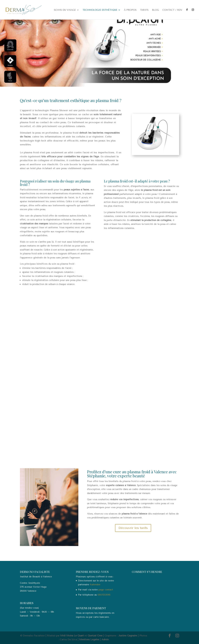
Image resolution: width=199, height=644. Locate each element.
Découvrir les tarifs (133, 528)
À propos (130, 10)
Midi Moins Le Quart (72, 636)
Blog (155, 10)
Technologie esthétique (100, 10)
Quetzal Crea (95, 636)
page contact (106, 590)
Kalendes (95, 585)
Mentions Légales (89, 639)
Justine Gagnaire (128, 636)
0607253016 (104, 595)
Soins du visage (65, 10)
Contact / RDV (172, 10)
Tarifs (144, 10)
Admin (105, 639)
